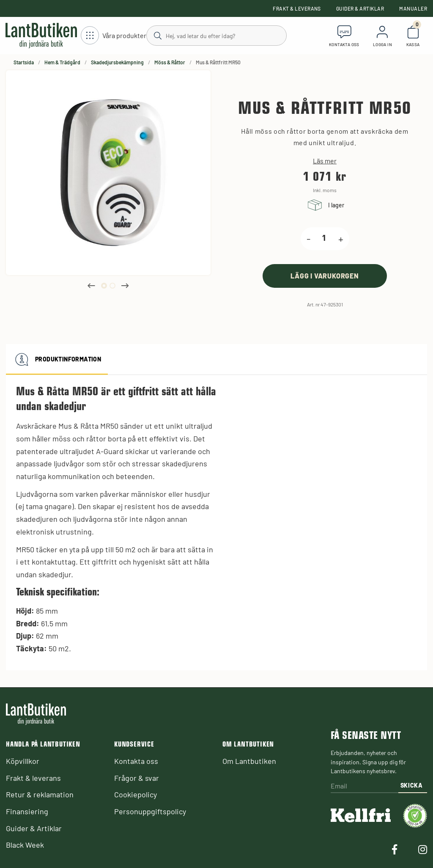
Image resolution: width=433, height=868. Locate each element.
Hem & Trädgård (62, 62)
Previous (91, 286)
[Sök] (216, 35)
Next (125, 286)
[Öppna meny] (114, 36)
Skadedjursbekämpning (117, 62)
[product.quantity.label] (324, 239)
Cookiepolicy (136, 794)
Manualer (413, 8)
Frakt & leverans (297, 8)
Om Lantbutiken (249, 761)
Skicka (412, 785)
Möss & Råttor (170, 62)
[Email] (364, 787)
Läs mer (325, 161)
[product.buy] (325, 276)
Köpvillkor (23, 761)
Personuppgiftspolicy (150, 811)
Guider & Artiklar (360, 8)
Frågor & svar (137, 778)
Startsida (24, 62)
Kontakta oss (136, 761)
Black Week (25, 845)
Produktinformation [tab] (57, 359)
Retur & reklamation (40, 794)
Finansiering (27, 811)
